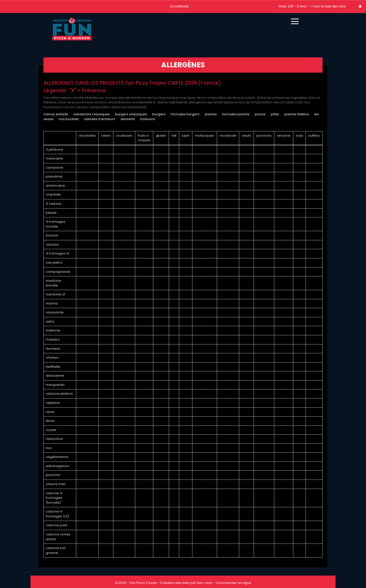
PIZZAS (260, 114)
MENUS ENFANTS (56, 114)
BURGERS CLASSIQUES (131, 114)
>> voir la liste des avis (328, 6)
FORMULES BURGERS (185, 114)
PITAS (275, 114)
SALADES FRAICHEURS (100, 119)
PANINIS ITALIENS (297, 114)
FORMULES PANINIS (236, 114)
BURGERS (159, 114)
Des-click (204, 583)
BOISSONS (148, 119)
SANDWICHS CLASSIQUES (92, 114)
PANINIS (211, 114)
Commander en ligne (233, 583)
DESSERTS (128, 119)
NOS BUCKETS (69, 119)
